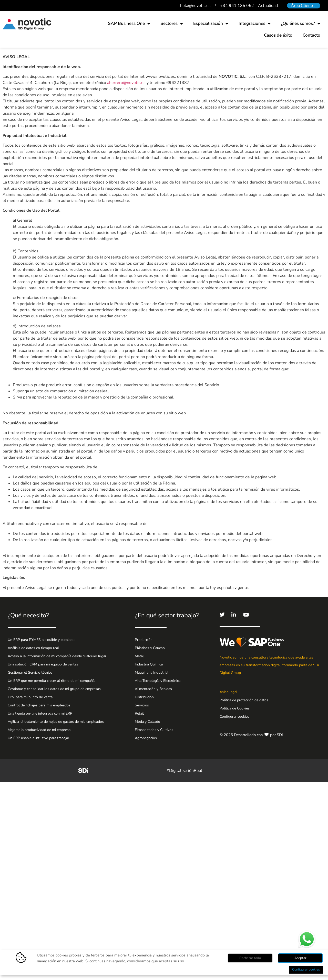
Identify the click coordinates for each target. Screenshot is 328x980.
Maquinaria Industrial (152, 672)
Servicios (142, 705)
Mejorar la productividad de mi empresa (39, 730)
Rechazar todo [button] (250, 958)
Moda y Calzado (147, 722)
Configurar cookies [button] (306, 970)
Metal (139, 656)
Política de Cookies (235, 708)
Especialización (211, 24)
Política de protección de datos (244, 700)
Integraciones (255, 24)
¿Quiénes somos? (301, 24)
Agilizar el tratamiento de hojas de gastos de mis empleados (56, 722)
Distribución (144, 697)
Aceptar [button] (300, 958)
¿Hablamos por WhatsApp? (307, 939)
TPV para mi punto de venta (30, 697)
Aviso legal (228, 692)
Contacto (311, 35)
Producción (144, 640)
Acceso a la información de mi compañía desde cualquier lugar (57, 656)
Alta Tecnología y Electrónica (158, 681)
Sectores (172, 24)
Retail (139, 713)
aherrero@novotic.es (126, 83)
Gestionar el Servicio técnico (30, 672)
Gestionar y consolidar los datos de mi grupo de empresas (54, 689)
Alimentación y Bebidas (153, 689)
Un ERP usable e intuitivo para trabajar (38, 738)
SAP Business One (129, 24)
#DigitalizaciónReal (184, 771)
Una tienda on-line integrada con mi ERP (40, 713)
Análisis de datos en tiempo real (33, 648)
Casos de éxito (278, 35)
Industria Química (149, 664)
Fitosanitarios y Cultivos (154, 730)
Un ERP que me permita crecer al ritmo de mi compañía (52, 681)
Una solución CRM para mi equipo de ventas (43, 664)
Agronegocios (146, 738)
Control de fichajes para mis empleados (39, 705)
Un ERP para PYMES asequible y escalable (42, 640)
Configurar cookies (234, 717)
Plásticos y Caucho (150, 648)
